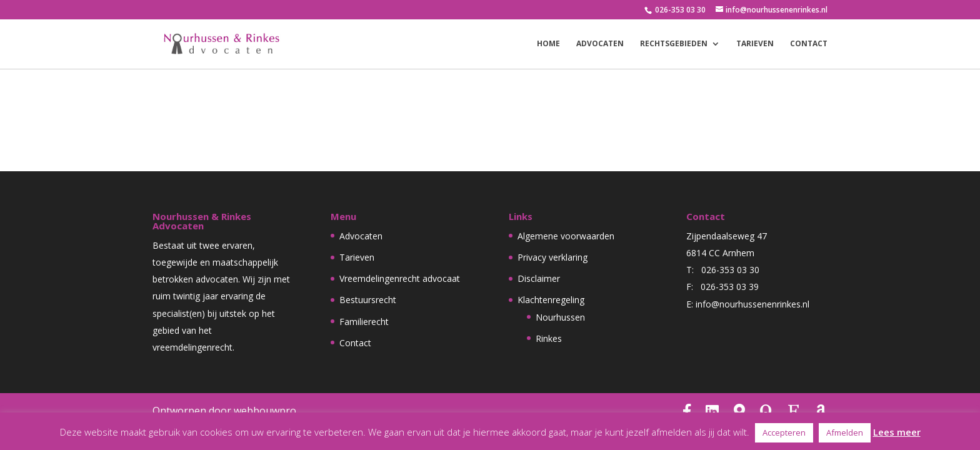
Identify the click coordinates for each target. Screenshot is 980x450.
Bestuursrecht (368, 300)
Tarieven (755, 44)
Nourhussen (560, 317)
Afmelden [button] (845, 432)
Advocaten (600, 44)
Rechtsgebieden (674, 44)
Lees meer (897, 432)
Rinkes (549, 338)
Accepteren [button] (784, 432)
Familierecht (364, 322)
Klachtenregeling (551, 300)
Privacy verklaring (552, 257)
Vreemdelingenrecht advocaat (400, 278)
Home (548, 44)
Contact (809, 44)
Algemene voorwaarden (566, 236)
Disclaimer (539, 278)
